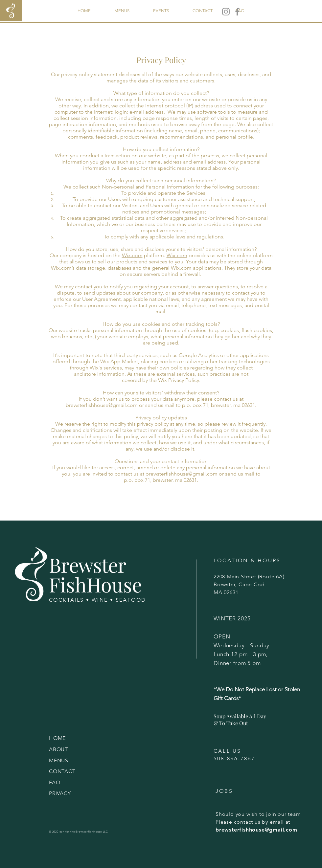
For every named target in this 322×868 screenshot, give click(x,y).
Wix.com (132, 255)
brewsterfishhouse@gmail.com (102, 405)
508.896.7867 (234, 758)
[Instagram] (226, 12)
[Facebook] (237, 12)
